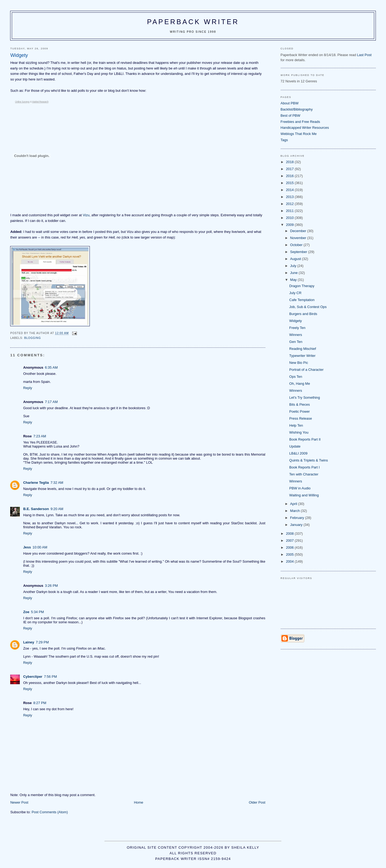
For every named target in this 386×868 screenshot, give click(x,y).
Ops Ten (296, 377)
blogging (32, 338)
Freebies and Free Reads (300, 122)
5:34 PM (38, 612)
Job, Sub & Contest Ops (308, 307)
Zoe (26, 612)
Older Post (257, 802)
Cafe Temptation (302, 300)
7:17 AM (51, 402)
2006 (290, 547)
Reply (27, 388)
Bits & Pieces (300, 404)
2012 (290, 204)
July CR (295, 293)
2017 (290, 169)
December (299, 231)
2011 (290, 211)
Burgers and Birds (303, 314)
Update (295, 446)
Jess (27, 547)
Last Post (364, 55)
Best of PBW (291, 116)
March (295, 511)
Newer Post (19, 802)
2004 (290, 561)
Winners (296, 335)
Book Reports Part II (305, 439)
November (299, 238)
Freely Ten (297, 328)
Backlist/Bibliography (297, 109)
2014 (290, 190)
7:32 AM (57, 483)
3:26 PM (51, 586)
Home (139, 802)
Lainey (29, 642)
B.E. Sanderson (36, 509)
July (294, 266)
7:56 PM (50, 677)
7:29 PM (42, 642)
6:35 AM (51, 367)
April (294, 504)
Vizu (86, 215)
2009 (290, 225)
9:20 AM (57, 509)
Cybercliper (33, 677)
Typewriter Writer (302, 356)
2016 (290, 176)
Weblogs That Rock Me (299, 134)
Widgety (296, 321)
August (296, 259)
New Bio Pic (299, 363)
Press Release (301, 418)
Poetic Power (300, 411)
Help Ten (296, 425)
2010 (290, 218)
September (299, 252)
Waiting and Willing (304, 495)
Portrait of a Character (306, 370)
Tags (284, 140)
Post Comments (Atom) (50, 812)
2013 (290, 197)
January (297, 525)
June (294, 273)
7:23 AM (40, 436)
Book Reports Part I (304, 467)
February (298, 518)
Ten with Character (304, 474)
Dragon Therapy (302, 286)
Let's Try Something (305, 398)
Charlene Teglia (36, 483)
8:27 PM (40, 703)
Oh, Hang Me (300, 384)
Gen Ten (296, 342)
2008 (290, 534)
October (297, 245)
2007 (290, 541)
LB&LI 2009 (298, 453)
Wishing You (299, 432)
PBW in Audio (300, 488)
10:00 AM (40, 547)
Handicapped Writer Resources (305, 128)
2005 (290, 554)
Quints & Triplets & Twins (309, 460)
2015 (290, 183)
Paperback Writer (193, 22)
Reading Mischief (303, 349)
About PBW (290, 103)
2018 (290, 162)
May (294, 280)
